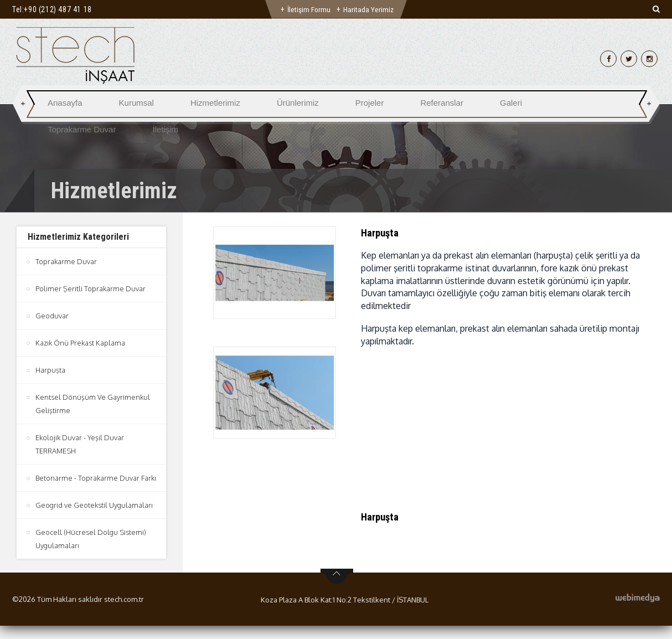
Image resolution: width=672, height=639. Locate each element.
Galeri (511, 103)
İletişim (165, 129)
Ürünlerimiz (298, 103)
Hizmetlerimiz (215, 103)
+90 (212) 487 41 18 (58, 9)
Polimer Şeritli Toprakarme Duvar (91, 288)
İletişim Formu (309, 9)
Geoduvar (52, 316)
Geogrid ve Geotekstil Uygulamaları (94, 518)
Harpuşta (50, 370)
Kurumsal (136, 103)
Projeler (370, 103)
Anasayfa (65, 103)
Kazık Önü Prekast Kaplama (81, 343)
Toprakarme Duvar (82, 129)
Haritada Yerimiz (369, 9)
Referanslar (442, 103)
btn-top (337, 590)
